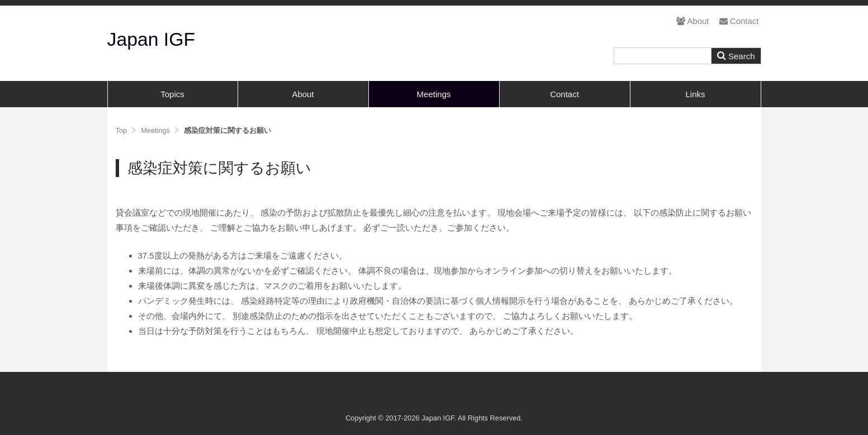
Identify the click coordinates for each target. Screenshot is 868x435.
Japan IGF (151, 39)
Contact (739, 21)
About (692, 21)
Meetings (434, 94)
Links (695, 94)
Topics (172, 94)
